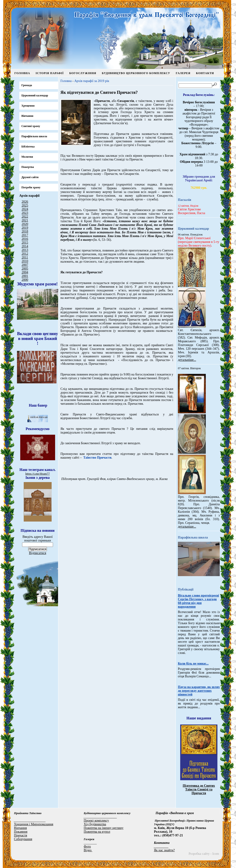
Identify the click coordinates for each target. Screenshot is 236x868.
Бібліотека (28, 147)
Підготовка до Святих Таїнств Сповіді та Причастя (199, 789)
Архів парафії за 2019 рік (92, 81)
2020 (25, 224)
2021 (25, 220)
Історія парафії (50, 73)
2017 (25, 235)
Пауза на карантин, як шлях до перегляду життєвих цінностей (199, 691)
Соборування (23, 839)
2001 (25, 276)
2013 (25, 250)
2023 (25, 213)
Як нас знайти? (164, 850)
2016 (25, 239)
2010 (25, 261)
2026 (25, 202)
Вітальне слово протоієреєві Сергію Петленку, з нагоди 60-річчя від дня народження (198, 601)
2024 (25, 209)
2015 (25, 243)
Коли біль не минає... (193, 664)
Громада (27, 85)
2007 (25, 265)
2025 (25, 205)
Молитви (27, 157)
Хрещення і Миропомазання (34, 824)
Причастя (20, 835)
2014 (25, 246)
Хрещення (28, 106)
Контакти (205, 73)
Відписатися (38, 553)
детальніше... (187, 360)
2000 (25, 280)
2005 (25, 269)
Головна (22, 73)
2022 (25, 217)
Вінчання (27, 116)
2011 (25, 257)
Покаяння (21, 832)
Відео (88, 850)
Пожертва (28, 167)
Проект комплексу (96, 821)
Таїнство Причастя (97, 458)
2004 (25, 272)
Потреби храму (31, 187)
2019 (25, 228)
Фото (87, 847)
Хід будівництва (95, 824)
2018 (25, 231)
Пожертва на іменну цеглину (104, 828)
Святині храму (31, 126)
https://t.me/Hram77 (38, 474)
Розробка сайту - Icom (204, 854)
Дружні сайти (30, 177)
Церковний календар (35, 95)
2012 (25, 254)
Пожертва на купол (97, 832)
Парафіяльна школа (34, 136)
